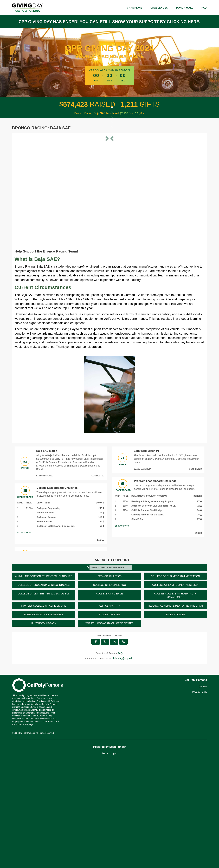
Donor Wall (185, 8)
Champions (135, 8)
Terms (105, 860)
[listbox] (109, 189)
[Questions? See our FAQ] (120, 760)
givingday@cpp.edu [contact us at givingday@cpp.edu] (122, 765)
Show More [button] (24, 639)
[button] (29, 189)
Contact (203, 793)
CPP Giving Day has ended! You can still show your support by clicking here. (109, 22)
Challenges (159, 8)
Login (113, 860)
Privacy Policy (200, 799)
